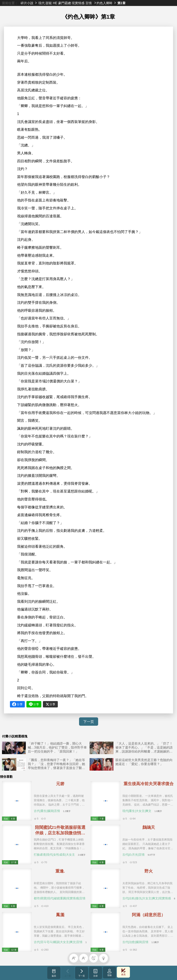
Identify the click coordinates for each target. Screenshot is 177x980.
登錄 (109, 973)
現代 (42, 3)
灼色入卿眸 (104, 3)
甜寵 (49, 3)
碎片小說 (27, 3)
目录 (95, 973)
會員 (123, 972)
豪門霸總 (65, 3)
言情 (89, 3)
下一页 (89, 722)
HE (55, 3)
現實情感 (78, 3)
